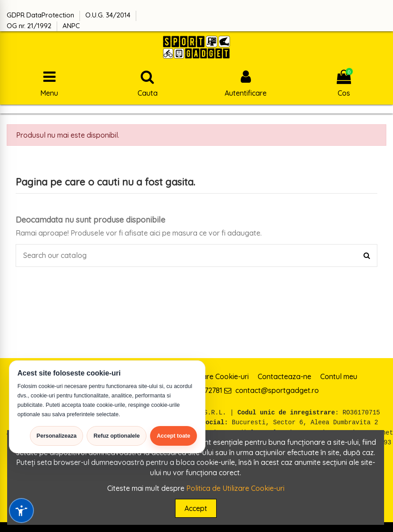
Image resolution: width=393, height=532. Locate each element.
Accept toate (174, 436)
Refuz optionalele (116, 436)
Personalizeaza (57, 436)
